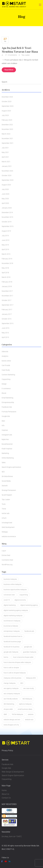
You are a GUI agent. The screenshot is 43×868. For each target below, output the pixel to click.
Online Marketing (8, 458)
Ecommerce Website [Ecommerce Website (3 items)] (11, 626)
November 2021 (7, 138)
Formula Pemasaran (9, 412)
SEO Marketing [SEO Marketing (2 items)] (9, 704)
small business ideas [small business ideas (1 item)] (25, 709)
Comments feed (7, 560)
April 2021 (5, 157)
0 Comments (11, 55)
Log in (4, 551)
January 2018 (7, 286)
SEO (3, 472)
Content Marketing (8, 375)
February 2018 (7, 282)
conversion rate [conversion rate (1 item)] (9, 595)
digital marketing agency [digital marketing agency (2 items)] (29, 605)
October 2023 (7, 101)
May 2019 (5, 245)
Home (4, 790)
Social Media (6, 481)
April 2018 (5, 273)
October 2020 (7, 175)
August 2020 (6, 185)
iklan (3, 421)
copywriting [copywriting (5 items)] (24, 595)
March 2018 (6, 277)
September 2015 (8, 323)
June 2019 (6, 240)
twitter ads (6, 513)
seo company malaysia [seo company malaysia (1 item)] (12, 694)
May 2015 (5, 333)
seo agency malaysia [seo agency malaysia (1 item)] (11, 688)
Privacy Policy (7, 750)
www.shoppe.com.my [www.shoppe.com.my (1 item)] (11, 725)
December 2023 (7, 97)
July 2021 (5, 148)
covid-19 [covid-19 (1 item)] (7, 600)
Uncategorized (7, 523)
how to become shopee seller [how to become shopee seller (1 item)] (23, 657)
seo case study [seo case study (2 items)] (29, 688)
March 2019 (6, 254)
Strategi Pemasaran (9, 490)
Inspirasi (5, 430)
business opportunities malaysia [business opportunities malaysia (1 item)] (15, 590)
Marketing (5, 453)
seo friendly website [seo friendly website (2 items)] (11, 699)
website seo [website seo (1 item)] (29, 720)
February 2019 (7, 259)
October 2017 (7, 300)
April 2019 (5, 249)
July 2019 (5, 236)
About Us (5, 794)
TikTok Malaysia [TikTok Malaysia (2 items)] (17, 714)
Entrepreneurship (8, 402)
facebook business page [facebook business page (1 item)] (12, 642)
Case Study (6, 370)
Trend (4, 509)
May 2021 (5, 152)
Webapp (5, 532)
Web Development (8, 527)
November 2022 (7, 129)
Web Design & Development (13, 772)
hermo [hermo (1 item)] (6, 657)
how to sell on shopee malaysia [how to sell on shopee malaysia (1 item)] (15, 673)
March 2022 (6, 134)
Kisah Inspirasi (7, 449)
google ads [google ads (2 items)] (28, 647)
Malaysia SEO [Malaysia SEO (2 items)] (31, 678)
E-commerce (6, 389)
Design (4, 384)
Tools (4, 504)
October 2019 (7, 222)
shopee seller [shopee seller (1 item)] (8, 709)
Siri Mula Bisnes (7, 476)
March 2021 (6, 162)
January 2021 (7, 166)
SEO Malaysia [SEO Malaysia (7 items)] (27, 699)
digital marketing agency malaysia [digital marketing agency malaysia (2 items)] (16, 610)
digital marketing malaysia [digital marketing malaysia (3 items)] (13, 616)
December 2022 (7, 125)
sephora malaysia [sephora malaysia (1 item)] (25, 704)
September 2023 (8, 106)
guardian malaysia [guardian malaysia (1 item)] (30, 652)
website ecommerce (9, 536)
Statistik (5, 486)
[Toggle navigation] (40, 5)
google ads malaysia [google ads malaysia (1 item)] (11, 652)
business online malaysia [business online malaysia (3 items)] (12, 584)
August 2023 (6, 111)
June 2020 (6, 194)
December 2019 (7, 212)
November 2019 (7, 217)
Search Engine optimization (11, 467)
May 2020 (5, 199)
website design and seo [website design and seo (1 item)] (12, 720)
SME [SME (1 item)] (5, 714)
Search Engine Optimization (13, 775)
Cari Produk (6, 365)
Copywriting (6, 379)
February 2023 (7, 120)
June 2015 (6, 328)
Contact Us (6, 798)
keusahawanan (7, 444)
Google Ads (6, 416)
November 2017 (7, 296)
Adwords (5, 352)
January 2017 (7, 314)
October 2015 (7, 319)
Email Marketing (7, 398)
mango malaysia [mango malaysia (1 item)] (10, 683)
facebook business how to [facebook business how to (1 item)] (13, 636)
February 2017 (7, 310)
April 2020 (5, 203)
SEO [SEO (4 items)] (22, 683)
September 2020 (8, 180)
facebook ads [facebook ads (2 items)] (29, 631)
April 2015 (5, 337)
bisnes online (6, 361)
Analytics (5, 356)
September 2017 (8, 305)
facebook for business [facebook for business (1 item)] (12, 647)
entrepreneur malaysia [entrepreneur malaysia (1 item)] (12, 631)
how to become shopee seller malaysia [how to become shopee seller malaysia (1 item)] (17, 662)
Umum (4, 518)
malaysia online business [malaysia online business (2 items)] (12, 678)
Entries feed (6, 555)
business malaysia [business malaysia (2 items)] (10, 579)
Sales (4, 462)
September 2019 (8, 226)
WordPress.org (7, 565)
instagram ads (7, 435)
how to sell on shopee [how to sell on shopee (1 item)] (11, 668)
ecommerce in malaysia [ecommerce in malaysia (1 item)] (12, 621)
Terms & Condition (22, 853)
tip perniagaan (7, 495)
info (3, 426)
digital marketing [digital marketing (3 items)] (10, 605)
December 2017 (7, 291)
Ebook (4, 393)
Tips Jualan (26, 55)
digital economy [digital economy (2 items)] (20, 600)
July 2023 (5, 115)
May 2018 (5, 268)
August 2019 (6, 231)
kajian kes (5, 439)
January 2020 (7, 208)
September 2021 (8, 143)
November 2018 (7, 263)
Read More (9, 70)
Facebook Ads (7, 407)
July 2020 (5, 189)
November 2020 (7, 171)
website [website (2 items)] (31, 714)
